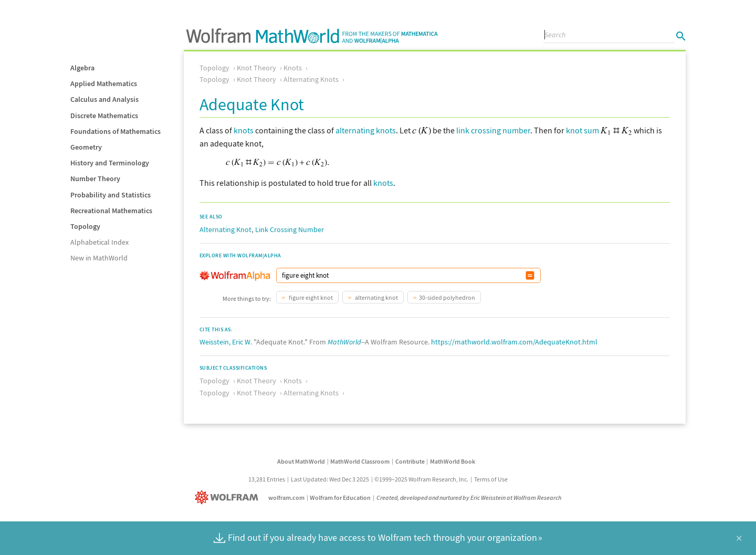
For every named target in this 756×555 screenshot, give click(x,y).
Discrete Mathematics (104, 116)
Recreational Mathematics (111, 211)
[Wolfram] (229, 498)
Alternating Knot (225, 229)
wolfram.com (286, 498)
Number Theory (95, 179)
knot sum (582, 130)
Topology (85, 226)
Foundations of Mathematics (115, 131)
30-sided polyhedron (447, 297)
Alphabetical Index (99, 242)
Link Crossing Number (290, 229)
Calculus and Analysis (104, 99)
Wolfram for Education (340, 498)
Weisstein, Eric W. (226, 342)
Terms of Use (491, 479)
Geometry (86, 147)
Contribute (410, 461)
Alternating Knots (311, 79)
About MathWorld (301, 461)
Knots (293, 68)
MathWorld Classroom (360, 461)
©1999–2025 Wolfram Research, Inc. (421, 479)
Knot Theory (256, 68)
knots (244, 130)
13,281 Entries (267, 479)
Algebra (82, 68)
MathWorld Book (453, 461)
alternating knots (366, 130)
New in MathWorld (99, 258)
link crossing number (493, 130)
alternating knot (376, 297)
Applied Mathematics (104, 83)
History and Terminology (110, 163)
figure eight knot (310, 297)
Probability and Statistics (111, 195)
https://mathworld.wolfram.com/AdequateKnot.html (514, 342)
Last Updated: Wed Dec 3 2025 (330, 479)
